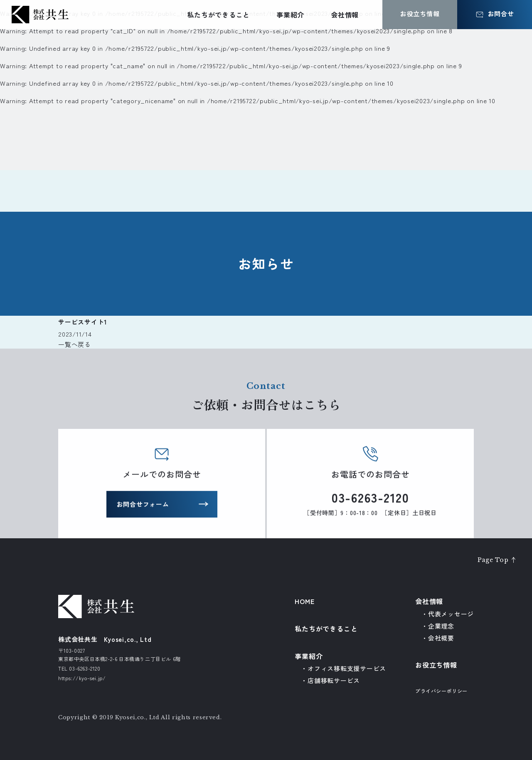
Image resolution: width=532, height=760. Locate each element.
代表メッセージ (451, 614)
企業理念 (441, 626)
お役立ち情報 (436, 665)
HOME (304, 601)
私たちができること (218, 15)
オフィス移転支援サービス (347, 668)
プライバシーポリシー (441, 691)
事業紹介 (290, 15)
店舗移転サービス (334, 680)
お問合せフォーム (143, 506)
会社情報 (345, 15)
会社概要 (441, 638)
